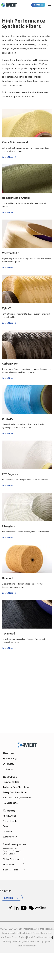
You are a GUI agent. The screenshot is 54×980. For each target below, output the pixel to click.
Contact (38, 5)
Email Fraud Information (39, 937)
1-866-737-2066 (11, 870)
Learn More (8, 157)
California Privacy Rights (13, 937)
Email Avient (9, 864)
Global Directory (11, 859)
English (8, 898)
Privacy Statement (42, 933)
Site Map (7, 941)
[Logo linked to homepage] (9, 5)
